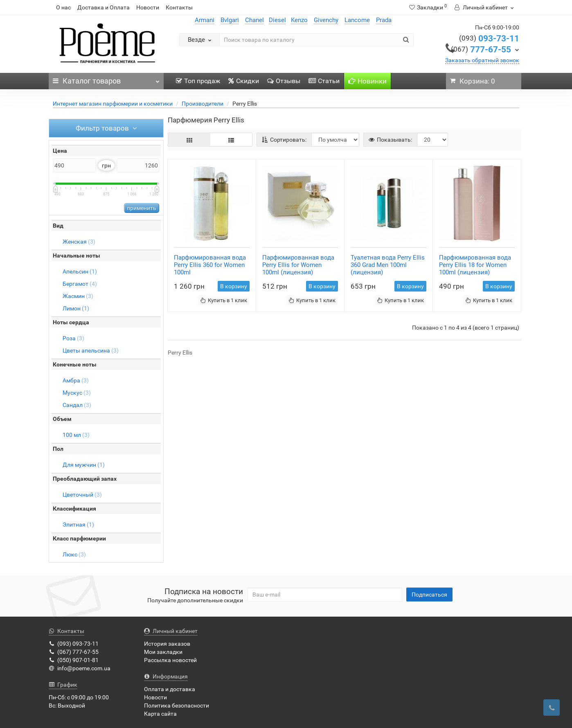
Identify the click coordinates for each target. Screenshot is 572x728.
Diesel (277, 20)
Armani (205, 20)
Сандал (77, 405)
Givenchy (326, 20)
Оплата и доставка (170, 689)
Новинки (367, 81)
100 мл (76, 435)
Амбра (76, 380)
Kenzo (299, 20)
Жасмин (78, 296)
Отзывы (284, 81)
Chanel (254, 20)
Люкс (74, 554)
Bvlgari (230, 20)
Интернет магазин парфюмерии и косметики (113, 104)
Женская (79, 242)
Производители (203, 104)
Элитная (78, 525)
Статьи (324, 81)
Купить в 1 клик (224, 300)
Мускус (77, 393)
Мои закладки (163, 652)
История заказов (167, 644)
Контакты (179, 7)
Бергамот (80, 284)
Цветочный (82, 495)
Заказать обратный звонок (482, 60)
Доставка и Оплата (104, 7)
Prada (384, 20)
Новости (148, 7)
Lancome (357, 20)
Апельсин (80, 271)
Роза (73, 338)
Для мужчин (84, 465)
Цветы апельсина (91, 350)
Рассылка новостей (170, 660)
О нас (63, 7)
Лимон (76, 308)
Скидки (244, 81)
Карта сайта (160, 714)
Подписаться (429, 595)
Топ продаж (198, 81)
